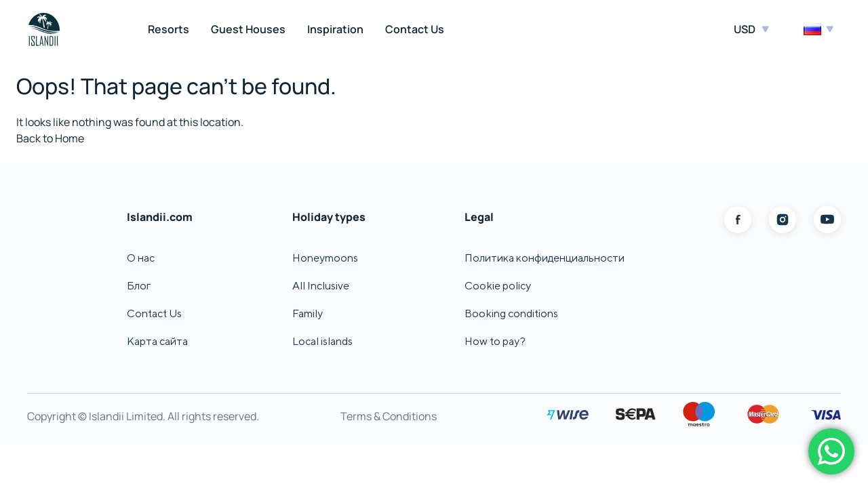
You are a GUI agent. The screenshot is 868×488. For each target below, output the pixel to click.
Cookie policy (498, 286)
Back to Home (50, 138)
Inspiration (335, 29)
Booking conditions (511, 313)
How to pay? (495, 341)
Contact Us (415, 29)
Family (308, 313)
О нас (141, 258)
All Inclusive (321, 286)
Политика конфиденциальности (545, 258)
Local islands (322, 341)
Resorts (169, 29)
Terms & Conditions (389, 416)
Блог (139, 286)
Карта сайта (157, 341)
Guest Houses (248, 29)
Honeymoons (325, 258)
